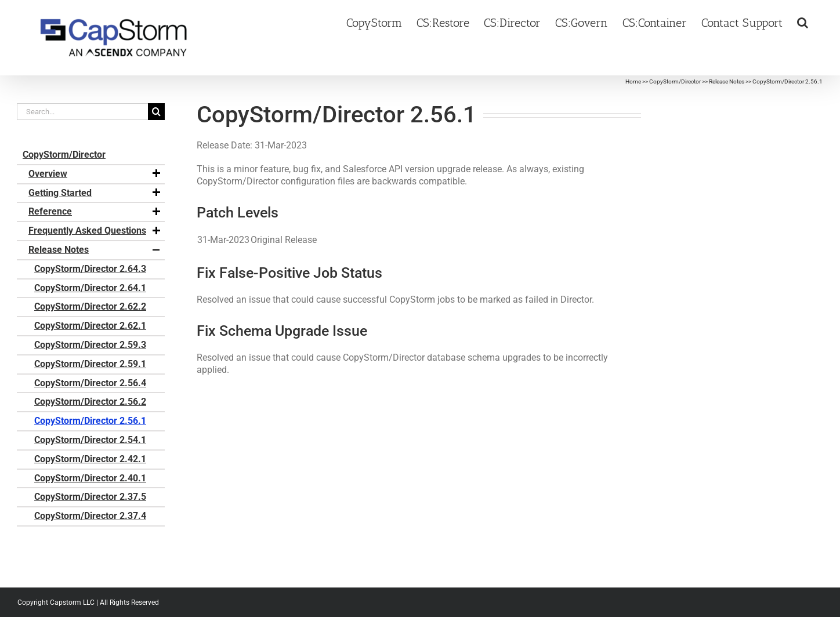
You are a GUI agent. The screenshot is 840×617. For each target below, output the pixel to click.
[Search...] (82, 112)
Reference (95, 212)
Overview (95, 174)
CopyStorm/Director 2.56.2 (90, 402)
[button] (803, 21)
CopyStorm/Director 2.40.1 (90, 478)
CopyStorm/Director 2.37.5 (90, 497)
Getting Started (95, 193)
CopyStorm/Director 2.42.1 (90, 459)
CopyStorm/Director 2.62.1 (90, 326)
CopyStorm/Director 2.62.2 (90, 306)
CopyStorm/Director (675, 81)
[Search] (156, 112)
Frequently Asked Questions (95, 231)
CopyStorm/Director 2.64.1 (90, 288)
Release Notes (727, 81)
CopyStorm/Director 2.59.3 (90, 345)
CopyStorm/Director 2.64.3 (90, 269)
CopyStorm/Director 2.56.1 (90, 421)
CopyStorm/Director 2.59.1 (90, 364)
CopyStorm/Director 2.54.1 (90, 440)
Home (633, 81)
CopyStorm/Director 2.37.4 (90, 516)
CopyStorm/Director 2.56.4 (90, 383)
